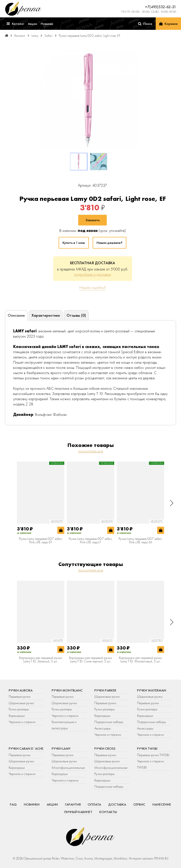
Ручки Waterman (152, 690)
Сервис (139, 804)
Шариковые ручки (21, 703)
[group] (89, 99)
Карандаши (17, 716)
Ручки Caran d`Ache (26, 748)
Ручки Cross (105, 748)
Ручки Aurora (21, 690)
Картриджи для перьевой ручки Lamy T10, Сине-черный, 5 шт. (90, 660)
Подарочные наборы (109, 722)
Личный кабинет (78, 812)
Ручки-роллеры (19, 709)
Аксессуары (103, 728)
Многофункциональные (69, 768)
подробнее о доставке (93, 274)
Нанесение (162, 804)
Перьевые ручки (20, 696)
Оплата (94, 804)
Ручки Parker (105, 690)
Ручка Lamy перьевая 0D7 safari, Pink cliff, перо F (91, 541)
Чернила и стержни (22, 722)
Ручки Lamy (61, 748)
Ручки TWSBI (147, 748)
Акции (52, 804)
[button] (172, 503)
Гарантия (73, 804)
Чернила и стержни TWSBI (150, 764)
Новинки (32, 804)
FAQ (13, 804)
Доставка (117, 804)
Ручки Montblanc (67, 690)
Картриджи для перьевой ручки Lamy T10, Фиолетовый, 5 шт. (140, 660)
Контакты (108, 812)
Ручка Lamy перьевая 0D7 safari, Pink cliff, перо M (141, 541)
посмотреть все (91, 451)
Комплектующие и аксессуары (64, 725)
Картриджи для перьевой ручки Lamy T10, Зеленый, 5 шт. (41, 660)
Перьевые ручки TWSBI (153, 755)
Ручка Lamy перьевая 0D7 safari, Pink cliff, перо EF (41, 541)
